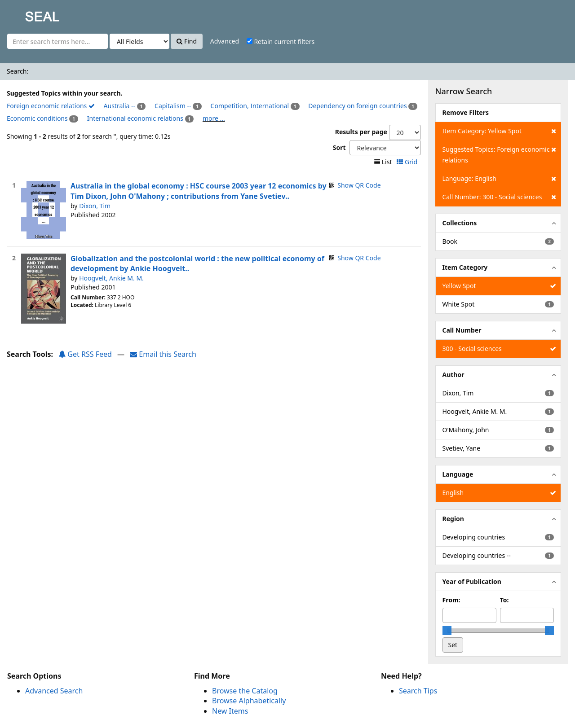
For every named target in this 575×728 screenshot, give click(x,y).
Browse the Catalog (245, 691)
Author (453, 375)
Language (458, 474)
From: (451, 600)
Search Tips (418, 691)
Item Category (465, 267)
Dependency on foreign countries (357, 106)
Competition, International (250, 106)
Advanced (225, 41)
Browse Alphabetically (249, 701)
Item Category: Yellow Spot (499, 131)
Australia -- (119, 106)
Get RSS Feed (85, 354)
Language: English (499, 179)
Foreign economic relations (51, 106)
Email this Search (163, 354)
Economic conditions (37, 118)
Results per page (361, 132)
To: (504, 600)
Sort (339, 147)
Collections (460, 223)
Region (453, 519)
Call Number (462, 330)
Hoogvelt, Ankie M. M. (111, 278)
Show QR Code (359, 185)
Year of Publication (472, 581)
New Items (230, 711)
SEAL (24, 14)
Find (187, 41)
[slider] (447, 631)
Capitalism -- (173, 106)
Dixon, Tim (95, 206)
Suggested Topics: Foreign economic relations (499, 154)
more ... (214, 118)
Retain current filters (281, 42)
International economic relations (135, 118)
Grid (408, 162)
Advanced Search (54, 691)
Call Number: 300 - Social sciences (499, 197)
